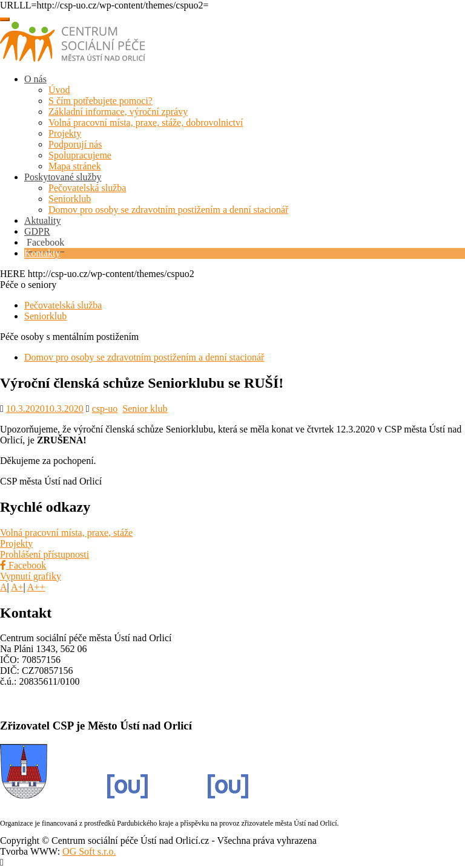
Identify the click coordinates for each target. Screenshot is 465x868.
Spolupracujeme (80, 155)
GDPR (37, 231)
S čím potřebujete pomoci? (101, 101)
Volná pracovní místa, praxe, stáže (66, 533)
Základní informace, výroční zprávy (118, 112)
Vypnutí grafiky (31, 576)
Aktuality (42, 220)
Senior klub (145, 409)
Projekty (65, 133)
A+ (17, 587)
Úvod (59, 90)
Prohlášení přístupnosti (45, 554)
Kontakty (42, 253)
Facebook (23, 565)
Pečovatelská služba (87, 188)
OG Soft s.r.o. (89, 851)
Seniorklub (70, 199)
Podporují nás (75, 144)
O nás (35, 79)
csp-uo (105, 409)
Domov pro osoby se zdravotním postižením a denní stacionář (168, 210)
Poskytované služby (63, 177)
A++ (36, 587)
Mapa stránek (75, 166)
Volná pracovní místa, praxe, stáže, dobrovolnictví (146, 122)
